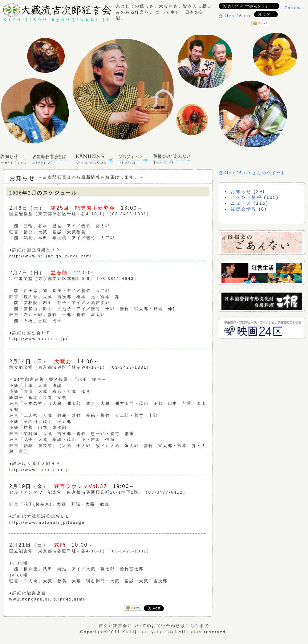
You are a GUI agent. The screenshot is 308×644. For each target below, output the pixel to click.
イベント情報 (246, 197)
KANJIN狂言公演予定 (96, 160)
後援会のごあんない (174, 160)
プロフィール (135, 160)
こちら (192, 626)
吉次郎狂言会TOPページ (53, 160)
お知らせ (16, 160)
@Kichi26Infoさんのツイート (252, 173)
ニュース (241, 203)
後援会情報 (244, 209)
